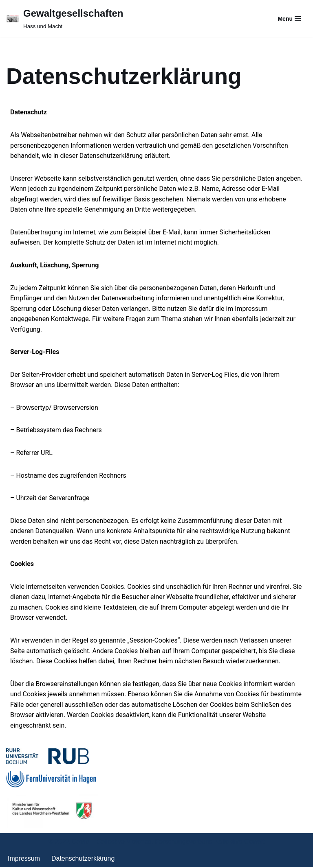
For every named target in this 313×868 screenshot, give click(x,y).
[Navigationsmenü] (289, 19)
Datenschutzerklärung (83, 859)
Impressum (24, 859)
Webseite (180, 598)
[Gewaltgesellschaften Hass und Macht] (65, 19)
